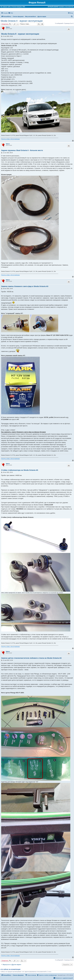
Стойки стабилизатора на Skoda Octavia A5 (20, 470)
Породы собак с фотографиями (10, 139)
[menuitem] (11, 13)
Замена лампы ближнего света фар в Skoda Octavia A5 (25, 286)
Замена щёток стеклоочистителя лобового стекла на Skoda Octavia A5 (31, 658)
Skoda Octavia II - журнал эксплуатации (22, 21)
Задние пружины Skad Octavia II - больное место (22, 150)
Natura (8, 27)
